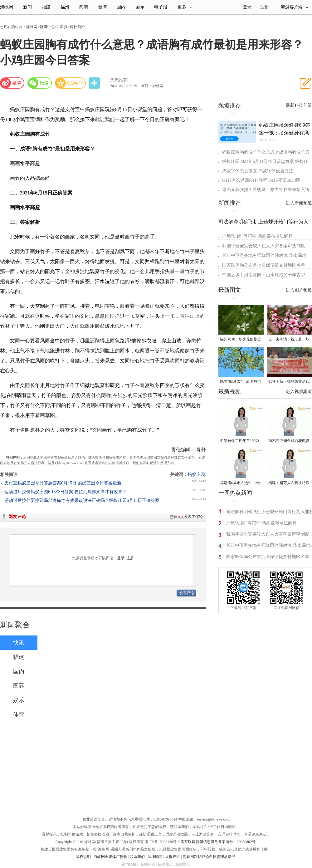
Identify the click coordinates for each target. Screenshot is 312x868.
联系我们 (137, 857)
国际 (140, 7)
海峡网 (7, 7)
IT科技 (62, 27)
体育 (19, 714)
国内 (121, 7)
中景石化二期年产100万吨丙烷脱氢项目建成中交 (241, 441)
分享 (95, 83)
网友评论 (17, 517)
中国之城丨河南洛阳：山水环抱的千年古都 (264, 275)
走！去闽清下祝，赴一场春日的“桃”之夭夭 (289, 340)
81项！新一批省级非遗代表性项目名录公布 (289, 382)
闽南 (84, 7)
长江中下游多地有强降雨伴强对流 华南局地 (264, 255)
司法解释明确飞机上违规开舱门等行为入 (263, 222)
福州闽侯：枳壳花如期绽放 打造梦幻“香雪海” (241, 340)
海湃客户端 (295, 7)
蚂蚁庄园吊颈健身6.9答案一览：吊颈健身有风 (285, 129)
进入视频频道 (299, 392)
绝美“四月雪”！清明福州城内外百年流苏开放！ (240, 382)
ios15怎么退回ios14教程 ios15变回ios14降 (261, 180)
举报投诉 (173, 857)
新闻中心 (47, 27)
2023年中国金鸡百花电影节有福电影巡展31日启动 (289, 441)
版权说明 (83, 857)
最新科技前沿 (299, 105)
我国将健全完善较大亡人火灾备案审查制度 (264, 246)
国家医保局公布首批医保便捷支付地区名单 (264, 265)
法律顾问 (155, 857)
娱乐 (19, 700)
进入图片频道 (299, 290)
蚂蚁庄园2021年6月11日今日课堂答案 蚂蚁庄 (265, 162)
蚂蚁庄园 (196, 475)
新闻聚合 (15, 625)
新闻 (27, 7)
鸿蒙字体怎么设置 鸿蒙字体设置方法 (258, 171)
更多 (185, 7)
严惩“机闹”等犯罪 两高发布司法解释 (257, 236)
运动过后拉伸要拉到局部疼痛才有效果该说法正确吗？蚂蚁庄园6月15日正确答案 (82, 500)
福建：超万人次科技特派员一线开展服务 (289, 483)
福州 (65, 7)
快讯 (19, 643)
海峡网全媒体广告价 (110, 857)
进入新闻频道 (299, 203)
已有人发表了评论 (186, 517)
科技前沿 (77, 27)
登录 (121, 558)
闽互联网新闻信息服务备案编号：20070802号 (218, 842)
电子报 (161, 7)
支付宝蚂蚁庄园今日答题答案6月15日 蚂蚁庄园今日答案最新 (63, 483)
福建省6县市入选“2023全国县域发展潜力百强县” (240, 483)
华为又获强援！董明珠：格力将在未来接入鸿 (266, 190)
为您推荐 (119, 80)
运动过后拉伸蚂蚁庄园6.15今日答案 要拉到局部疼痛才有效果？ (66, 492)
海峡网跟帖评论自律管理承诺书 (209, 857)
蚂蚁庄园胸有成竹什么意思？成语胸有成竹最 (266, 152)
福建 (46, 7)
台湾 (102, 7)
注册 (265, 7)
